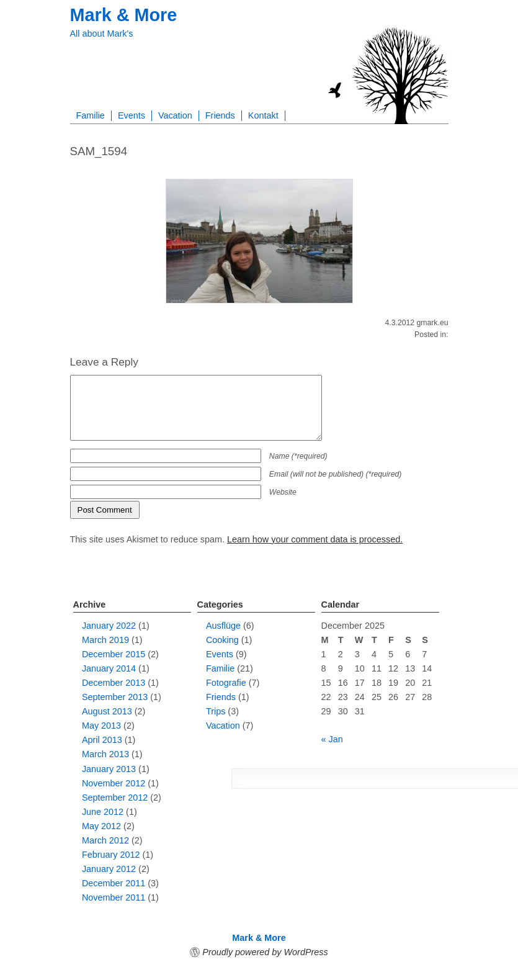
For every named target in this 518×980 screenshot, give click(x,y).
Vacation (175, 115)
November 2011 (114, 897)
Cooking (222, 640)
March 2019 (105, 640)
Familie (91, 115)
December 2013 (114, 683)
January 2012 (109, 869)
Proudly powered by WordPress (265, 952)
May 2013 (101, 726)
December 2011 (114, 883)
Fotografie (226, 683)
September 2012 (115, 798)
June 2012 (103, 812)
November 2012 (114, 783)
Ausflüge (223, 626)
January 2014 (109, 668)
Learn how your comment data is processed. (315, 539)
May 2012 (101, 826)
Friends (220, 115)
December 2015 (114, 654)
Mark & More (124, 15)
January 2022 (109, 626)
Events (132, 115)
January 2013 (109, 769)
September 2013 (115, 697)
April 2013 (102, 740)
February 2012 (111, 855)
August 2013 (107, 711)
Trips (216, 711)
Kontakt (263, 115)
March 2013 (105, 754)
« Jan (332, 739)
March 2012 (105, 840)
